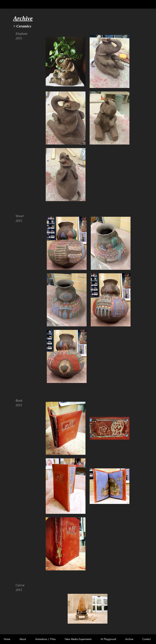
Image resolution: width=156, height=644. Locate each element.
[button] (45, 639)
